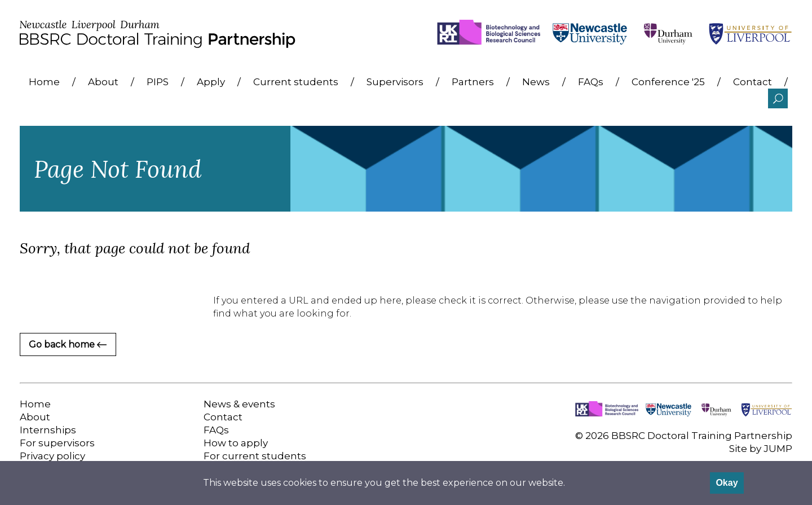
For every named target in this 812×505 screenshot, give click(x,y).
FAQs (591, 82)
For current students (255, 456)
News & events (239, 404)
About (103, 82)
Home (44, 82)
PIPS (158, 82)
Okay (727, 483)
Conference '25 (668, 82)
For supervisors (57, 443)
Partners (473, 82)
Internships (48, 430)
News (536, 82)
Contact (753, 82)
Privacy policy (52, 456)
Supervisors (395, 82)
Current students (296, 82)
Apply (211, 82)
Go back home (68, 344)
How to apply (236, 443)
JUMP (778, 449)
